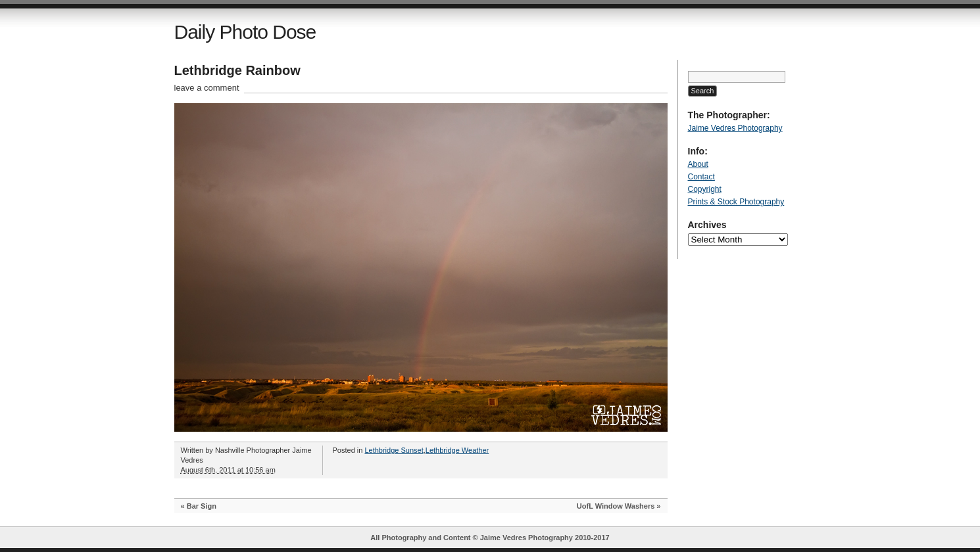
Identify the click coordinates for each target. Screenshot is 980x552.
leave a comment (207, 88)
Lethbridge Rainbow (237, 70)
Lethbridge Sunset (394, 450)
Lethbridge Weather (457, 450)
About (698, 164)
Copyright (705, 189)
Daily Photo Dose (245, 32)
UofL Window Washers (616, 506)
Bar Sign (202, 506)
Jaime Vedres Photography (735, 128)
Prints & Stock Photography (736, 202)
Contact (701, 177)
